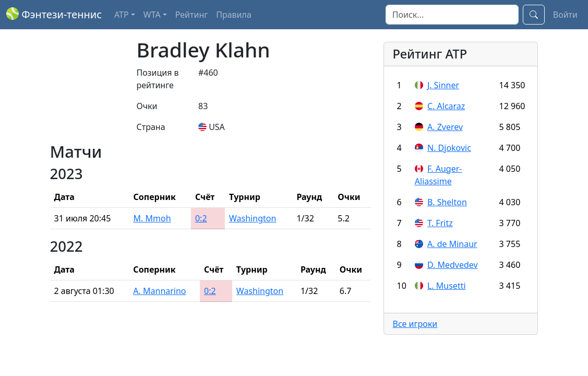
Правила (234, 15)
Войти (565, 15)
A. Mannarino (159, 291)
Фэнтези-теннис (54, 14)
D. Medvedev (453, 265)
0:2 (201, 218)
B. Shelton (447, 202)
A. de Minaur (452, 244)
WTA (152, 15)
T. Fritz (440, 223)
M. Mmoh (152, 218)
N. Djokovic (449, 148)
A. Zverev (445, 127)
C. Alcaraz (446, 106)
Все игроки (415, 324)
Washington (253, 218)
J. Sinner (443, 85)
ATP (122, 15)
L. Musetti (447, 286)
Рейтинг (191, 15)
